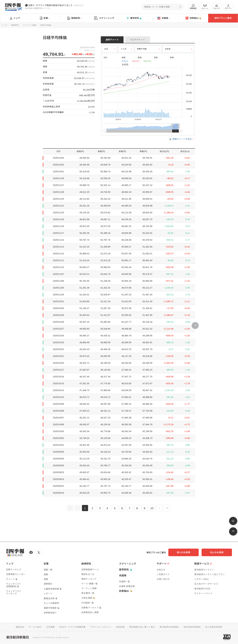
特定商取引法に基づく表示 (142, 627)
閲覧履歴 (193, 7)
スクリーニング (104, 18)
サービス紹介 (35, 627)
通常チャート (112, 40)
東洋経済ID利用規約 (169, 627)
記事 (45, 18)
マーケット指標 (29, 25)
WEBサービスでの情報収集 (72, 627)
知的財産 (120, 627)
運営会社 (20, 627)
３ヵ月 (124, 49)
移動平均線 (142, 49)
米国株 (164, 18)
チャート (205, 7)
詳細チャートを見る (180, 139)
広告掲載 (50, 627)
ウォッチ (217, 7)
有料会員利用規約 (192, 627)
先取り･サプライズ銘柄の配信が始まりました (50, 5)
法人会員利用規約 (214, 627)
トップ (15, 18)
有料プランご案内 (223, 18)
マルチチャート (138, 40)
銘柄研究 (74, 18)
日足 (106, 49)
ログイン (228, 7)
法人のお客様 (218, 552)
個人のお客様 (188, 552)
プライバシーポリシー (101, 627)
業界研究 (134, 18)
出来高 (168, 49)
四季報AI (193, 18)
